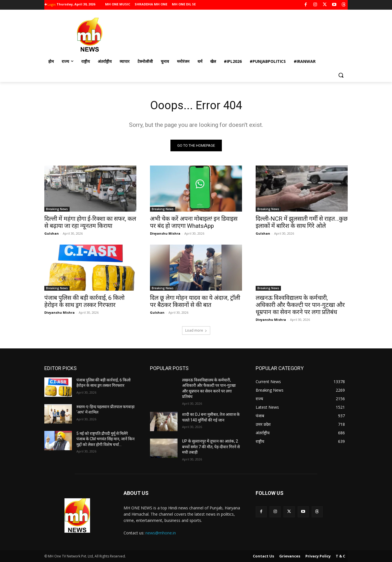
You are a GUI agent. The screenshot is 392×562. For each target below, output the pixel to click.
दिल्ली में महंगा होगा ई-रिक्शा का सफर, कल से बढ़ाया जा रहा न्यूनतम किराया (90, 222)
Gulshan (52, 233)
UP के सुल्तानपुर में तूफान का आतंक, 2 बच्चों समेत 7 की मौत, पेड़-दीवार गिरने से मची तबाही (211, 447)
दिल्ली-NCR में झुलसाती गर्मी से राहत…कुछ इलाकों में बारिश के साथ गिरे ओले (302, 222)
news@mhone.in (161, 533)
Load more (196, 330)
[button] (341, 75)
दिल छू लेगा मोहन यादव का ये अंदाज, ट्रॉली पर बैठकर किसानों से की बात (195, 301)
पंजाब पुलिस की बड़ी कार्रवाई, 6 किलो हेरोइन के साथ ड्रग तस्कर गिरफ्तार (84, 301)
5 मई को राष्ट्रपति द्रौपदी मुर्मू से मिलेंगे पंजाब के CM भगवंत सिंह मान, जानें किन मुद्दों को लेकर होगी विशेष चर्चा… (106, 439)
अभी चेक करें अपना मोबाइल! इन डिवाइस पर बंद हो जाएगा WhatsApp (194, 222)
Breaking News (57, 209)
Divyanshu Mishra (165, 233)
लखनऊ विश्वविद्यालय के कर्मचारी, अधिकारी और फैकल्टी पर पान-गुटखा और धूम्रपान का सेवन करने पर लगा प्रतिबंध (300, 305)
